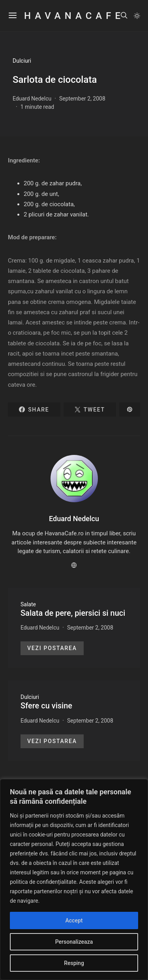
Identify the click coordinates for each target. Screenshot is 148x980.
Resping (74, 963)
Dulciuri (22, 61)
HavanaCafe (74, 16)
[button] (137, 16)
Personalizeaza (74, 942)
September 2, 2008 (82, 99)
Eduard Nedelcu (32, 99)
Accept (74, 920)
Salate (28, 604)
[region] (74, 879)
